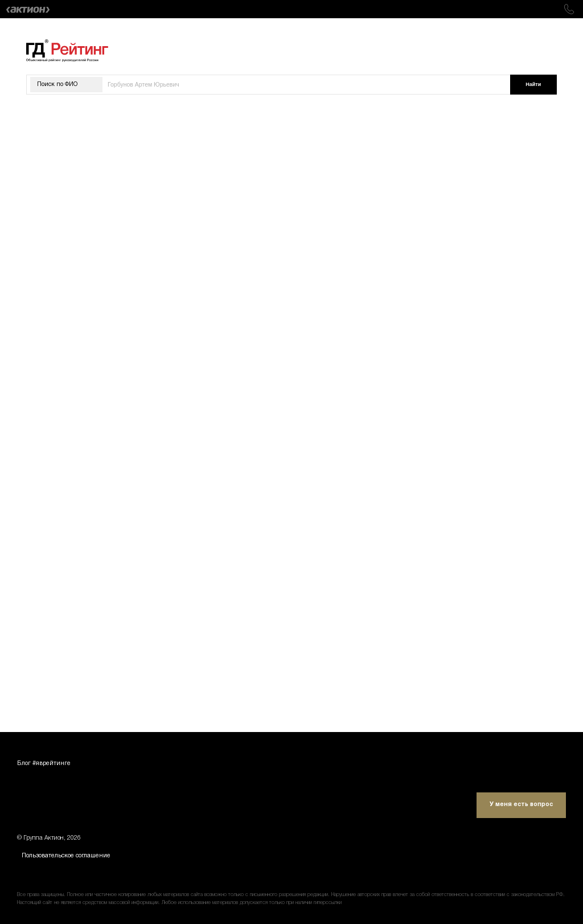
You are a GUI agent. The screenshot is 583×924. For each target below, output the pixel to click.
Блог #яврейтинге (44, 764)
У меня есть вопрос (521, 805)
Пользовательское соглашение (66, 856)
